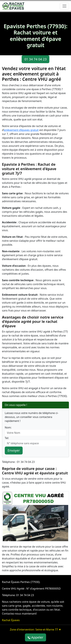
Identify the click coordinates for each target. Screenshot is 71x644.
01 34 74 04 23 (35, 59)
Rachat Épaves (11, 620)
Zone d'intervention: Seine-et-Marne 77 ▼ (35, 630)
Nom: (8, 427)
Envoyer (14, 450)
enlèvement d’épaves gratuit (21, 130)
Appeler (35, 637)
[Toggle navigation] (64, 6)
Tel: (7, 438)
